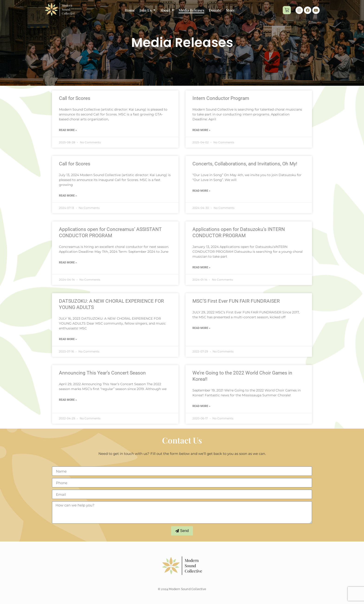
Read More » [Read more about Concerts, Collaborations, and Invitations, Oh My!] (201, 191)
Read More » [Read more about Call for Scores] (68, 130)
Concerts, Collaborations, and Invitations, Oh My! (245, 164)
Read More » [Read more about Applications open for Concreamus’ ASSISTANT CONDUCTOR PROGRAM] (68, 263)
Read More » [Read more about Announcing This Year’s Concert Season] (68, 400)
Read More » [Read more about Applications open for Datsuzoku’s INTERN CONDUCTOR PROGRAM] (201, 267)
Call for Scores (75, 98)
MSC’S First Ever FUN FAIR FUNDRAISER (236, 301)
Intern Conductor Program (221, 98)
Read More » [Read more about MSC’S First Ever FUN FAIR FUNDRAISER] (201, 328)
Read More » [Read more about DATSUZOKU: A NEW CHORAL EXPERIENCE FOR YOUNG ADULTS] (68, 339)
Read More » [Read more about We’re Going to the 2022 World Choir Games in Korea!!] (201, 406)
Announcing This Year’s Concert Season (102, 373)
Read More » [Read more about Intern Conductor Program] (201, 130)
